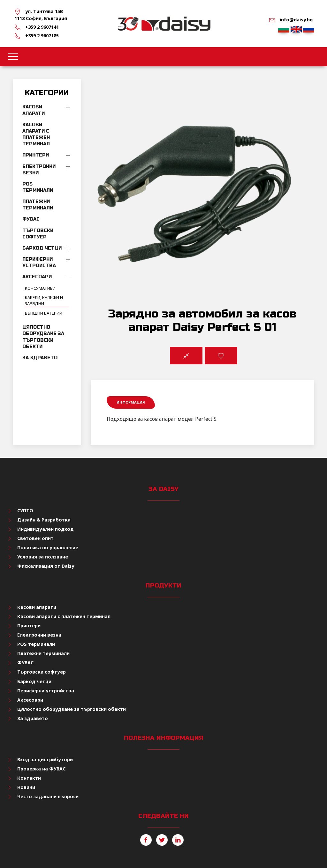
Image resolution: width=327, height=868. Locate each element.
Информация (131, 402)
